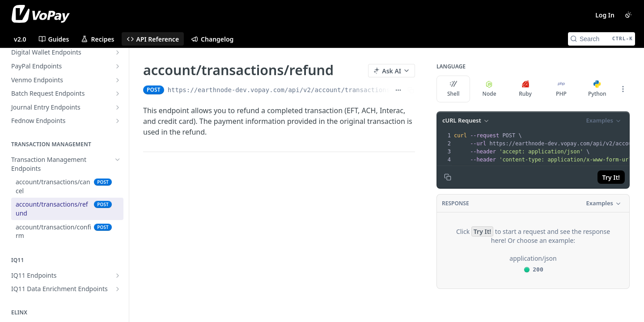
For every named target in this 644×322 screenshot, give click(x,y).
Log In (605, 15)
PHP (561, 89)
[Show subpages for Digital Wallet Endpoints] (118, 52)
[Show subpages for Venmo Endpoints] (118, 80)
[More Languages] (623, 89)
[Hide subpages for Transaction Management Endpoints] (118, 160)
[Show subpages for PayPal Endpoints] (118, 66)
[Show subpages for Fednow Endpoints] (118, 121)
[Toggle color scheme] (628, 15)
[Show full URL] (398, 90)
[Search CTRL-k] (602, 39)
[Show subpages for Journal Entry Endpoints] (118, 107)
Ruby (525, 89)
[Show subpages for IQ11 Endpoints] (118, 275)
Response (455, 203)
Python (597, 89)
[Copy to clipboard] (448, 177)
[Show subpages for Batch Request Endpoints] (118, 93)
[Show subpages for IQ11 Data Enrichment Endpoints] (118, 289)
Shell (453, 89)
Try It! (611, 177)
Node (489, 89)
